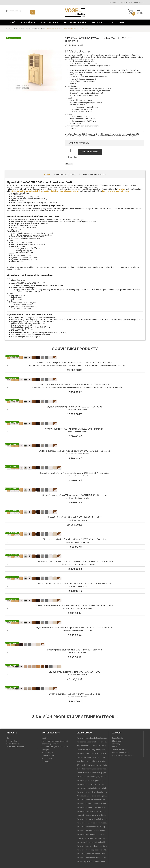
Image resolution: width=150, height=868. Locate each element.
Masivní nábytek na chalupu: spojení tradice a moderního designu (93, 773)
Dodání (45, 738)
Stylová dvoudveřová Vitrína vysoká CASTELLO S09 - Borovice (75, 490)
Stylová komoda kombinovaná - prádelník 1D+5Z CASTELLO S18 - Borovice (75, 557)
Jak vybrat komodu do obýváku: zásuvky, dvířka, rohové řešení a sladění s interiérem (93, 823)
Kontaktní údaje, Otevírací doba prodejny (55, 748)
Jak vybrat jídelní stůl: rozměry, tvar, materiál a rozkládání (93, 784)
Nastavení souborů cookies (123, 756)
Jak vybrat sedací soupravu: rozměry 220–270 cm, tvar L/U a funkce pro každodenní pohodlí (93, 804)
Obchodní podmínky (50, 744)
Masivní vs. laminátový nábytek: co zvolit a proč (93, 750)
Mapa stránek (47, 758)
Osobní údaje (117, 738)
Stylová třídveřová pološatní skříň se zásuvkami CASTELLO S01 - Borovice (75, 358)
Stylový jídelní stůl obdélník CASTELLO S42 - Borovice (75, 645)
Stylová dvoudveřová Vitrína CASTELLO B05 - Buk (75, 689)
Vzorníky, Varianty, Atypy (93, 174)
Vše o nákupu (47, 753)
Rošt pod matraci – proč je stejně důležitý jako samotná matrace (93, 746)
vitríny (122, 189)
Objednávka (123, 2)
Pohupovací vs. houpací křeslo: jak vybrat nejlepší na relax (93, 796)
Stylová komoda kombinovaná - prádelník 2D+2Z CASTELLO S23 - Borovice (75, 601)
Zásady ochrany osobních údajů (55, 741)
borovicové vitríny (34, 191)
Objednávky (117, 741)
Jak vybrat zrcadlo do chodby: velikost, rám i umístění (93, 854)
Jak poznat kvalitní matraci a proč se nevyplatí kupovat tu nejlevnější (93, 742)
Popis (47, 174)
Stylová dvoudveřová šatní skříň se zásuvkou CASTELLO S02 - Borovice (75, 380)
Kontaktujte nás (48, 756)
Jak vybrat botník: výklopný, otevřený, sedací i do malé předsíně (93, 846)
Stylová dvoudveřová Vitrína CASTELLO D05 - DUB (75, 667)
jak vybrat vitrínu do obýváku (116, 191)
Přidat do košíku (90, 152)
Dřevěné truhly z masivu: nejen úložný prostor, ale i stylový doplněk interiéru (93, 765)
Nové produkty (12, 741)
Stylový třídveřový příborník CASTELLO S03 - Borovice (75, 402)
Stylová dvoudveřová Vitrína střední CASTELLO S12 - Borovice (75, 535)
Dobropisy (116, 744)
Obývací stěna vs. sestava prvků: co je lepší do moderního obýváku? (93, 815)
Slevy (9, 738)
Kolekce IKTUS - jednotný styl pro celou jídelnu (93, 777)
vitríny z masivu (18, 191)
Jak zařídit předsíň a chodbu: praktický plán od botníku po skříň (93, 861)
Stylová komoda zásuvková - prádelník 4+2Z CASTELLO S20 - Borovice (75, 579)
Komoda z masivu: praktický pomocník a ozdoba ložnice (93, 769)
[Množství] (68, 151)
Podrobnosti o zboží (65, 174)
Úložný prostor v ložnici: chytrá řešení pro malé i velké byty (93, 761)
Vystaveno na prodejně (16, 747)
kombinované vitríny (69, 191)
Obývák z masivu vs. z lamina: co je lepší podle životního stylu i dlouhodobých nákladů (93, 838)
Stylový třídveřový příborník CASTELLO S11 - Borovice (75, 512)
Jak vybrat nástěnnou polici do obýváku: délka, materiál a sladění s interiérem (93, 831)
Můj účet (113, 2)
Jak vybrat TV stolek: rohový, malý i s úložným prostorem (93, 811)
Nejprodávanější (13, 744)
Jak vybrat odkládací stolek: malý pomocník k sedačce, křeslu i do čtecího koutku (93, 827)
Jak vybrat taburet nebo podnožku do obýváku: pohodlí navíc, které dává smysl (93, 834)
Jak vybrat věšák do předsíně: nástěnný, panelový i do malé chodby (93, 850)
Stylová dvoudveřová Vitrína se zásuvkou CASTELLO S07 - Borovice (75, 468)
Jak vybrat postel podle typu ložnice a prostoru (93, 738)
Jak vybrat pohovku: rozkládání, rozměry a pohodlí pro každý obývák (93, 800)
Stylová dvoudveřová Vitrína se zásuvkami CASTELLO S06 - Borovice (75, 446)
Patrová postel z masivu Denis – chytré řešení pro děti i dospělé (93, 757)
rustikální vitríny (51, 191)
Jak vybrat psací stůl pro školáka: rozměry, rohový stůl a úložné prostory (93, 792)
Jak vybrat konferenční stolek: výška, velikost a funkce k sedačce (93, 807)
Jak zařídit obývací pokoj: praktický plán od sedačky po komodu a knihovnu (93, 842)
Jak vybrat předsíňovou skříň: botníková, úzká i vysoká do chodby (93, 858)
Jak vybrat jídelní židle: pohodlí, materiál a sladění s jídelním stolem (93, 780)
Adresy (115, 747)
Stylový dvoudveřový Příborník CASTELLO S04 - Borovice (75, 424)
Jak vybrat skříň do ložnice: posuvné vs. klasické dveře (93, 753)
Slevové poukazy (119, 750)
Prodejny (45, 761)
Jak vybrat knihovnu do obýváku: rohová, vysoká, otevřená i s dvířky (93, 819)
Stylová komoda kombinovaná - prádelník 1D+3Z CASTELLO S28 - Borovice (75, 623)
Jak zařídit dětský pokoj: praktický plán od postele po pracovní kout (93, 788)
